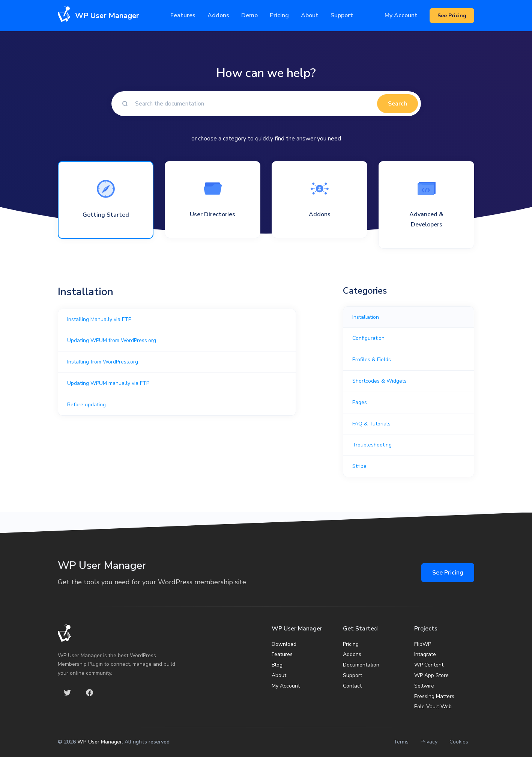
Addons (218, 15)
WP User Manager (100, 742)
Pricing (279, 15)
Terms (401, 742)
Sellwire (424, 686)
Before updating (86, 405)
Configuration (368, 338)
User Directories (213, 214)
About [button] (310, 15)
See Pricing (448, 573)
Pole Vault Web (433, 706)
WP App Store (431, 675)
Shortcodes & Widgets (379, 381)
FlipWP (423, 644)
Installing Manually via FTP (99, 319)
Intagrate (425, 654)
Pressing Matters (434, 696)
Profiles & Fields (372, 360)
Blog (277, 665)
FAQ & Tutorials (371, 424)
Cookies (459, 742)
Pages (360, 402)
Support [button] (342, 15)
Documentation (361, 665)
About (279, 675)
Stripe (359, 466)
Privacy (429, 742)
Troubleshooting (372, 445)
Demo (249, 15)
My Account (401, 15)
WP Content (429, 665)
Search (397, 104)
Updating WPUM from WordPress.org (112, 340)
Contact (352, 686)
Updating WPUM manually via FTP (108, 383)
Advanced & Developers (426, 219)
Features (183, 15)
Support (352, 675)
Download (284, 644)
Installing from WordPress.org (103, 362)
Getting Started (106, 215)
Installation (366, 317)
